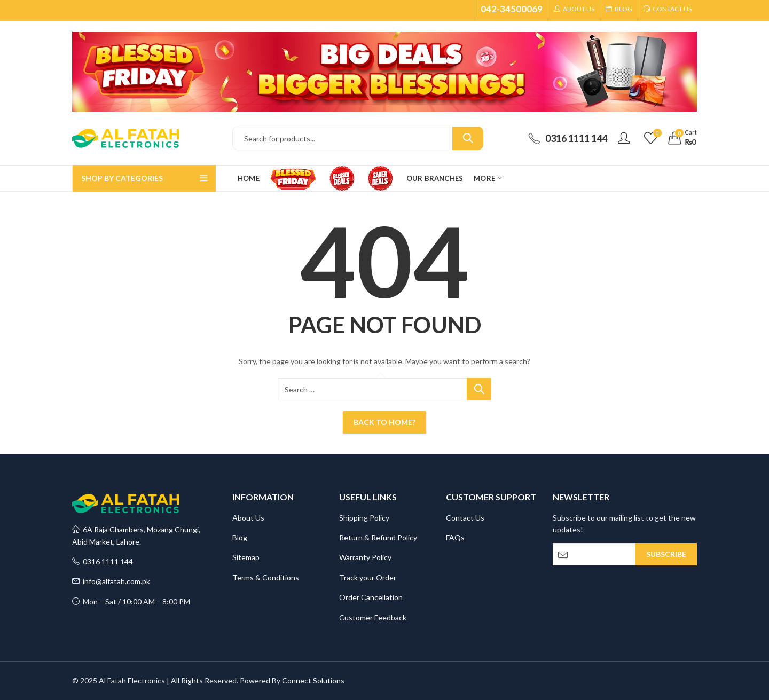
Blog (240, 537)
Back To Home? (384, 422)
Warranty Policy (365, 557)
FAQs (455, 537)
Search (468, 138)
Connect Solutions (313, 681)
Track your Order (368, 577)
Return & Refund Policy (378, 537)
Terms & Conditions (266, 577)
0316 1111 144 (103, 561)
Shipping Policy (364, 518)
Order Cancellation (371, 597)
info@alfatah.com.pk (111, 581)
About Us (248, 518)
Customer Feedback (373, 618)
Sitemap (246, 557)
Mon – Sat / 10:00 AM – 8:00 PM (131, 601)
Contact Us (465, 518)
